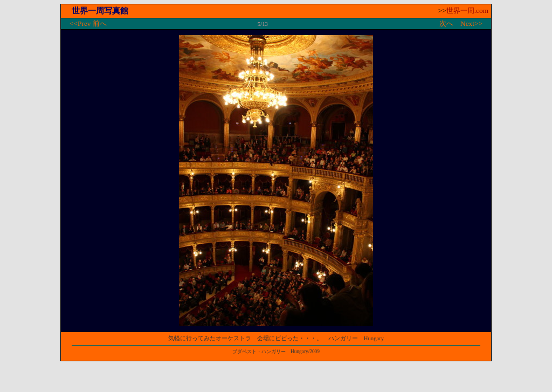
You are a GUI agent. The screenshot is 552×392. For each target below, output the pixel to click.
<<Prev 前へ (88, 23)
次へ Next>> (461, 23)
